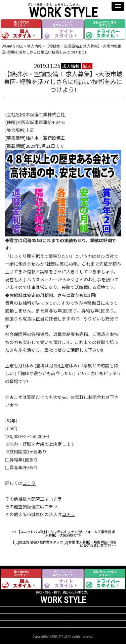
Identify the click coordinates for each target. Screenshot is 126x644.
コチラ (29, 483)
